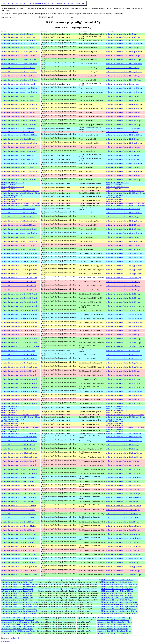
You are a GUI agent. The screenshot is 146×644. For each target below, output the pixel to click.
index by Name (69, 3)
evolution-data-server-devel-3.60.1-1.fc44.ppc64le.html (19, 72)
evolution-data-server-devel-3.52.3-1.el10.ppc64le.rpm (124, 395)
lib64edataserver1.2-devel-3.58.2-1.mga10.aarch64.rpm (119, 584)
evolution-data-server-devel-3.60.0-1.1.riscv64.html (18, 84)
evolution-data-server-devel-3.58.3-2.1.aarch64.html (18, 129)
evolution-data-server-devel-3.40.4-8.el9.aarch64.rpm (123, 498)
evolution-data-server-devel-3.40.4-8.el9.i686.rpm (122, 502)
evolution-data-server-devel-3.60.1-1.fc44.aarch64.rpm (124, 64)
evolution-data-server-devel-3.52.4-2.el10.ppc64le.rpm (124, 322)
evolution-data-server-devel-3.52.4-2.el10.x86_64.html (19, 339)
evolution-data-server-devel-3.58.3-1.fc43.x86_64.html (19, 151)
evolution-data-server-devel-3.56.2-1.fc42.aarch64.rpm (124, 213)
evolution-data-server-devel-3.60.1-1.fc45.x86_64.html (19, 60)
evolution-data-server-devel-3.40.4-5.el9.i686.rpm (122, 542)
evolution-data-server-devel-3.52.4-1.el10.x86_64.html (19, 379)
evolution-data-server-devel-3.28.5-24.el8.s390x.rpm (123, 571)
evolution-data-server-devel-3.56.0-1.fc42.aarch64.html (19, 233)
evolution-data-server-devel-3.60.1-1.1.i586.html (17, 34)
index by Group (13, 3)
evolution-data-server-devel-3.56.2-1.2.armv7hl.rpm (123, 209)
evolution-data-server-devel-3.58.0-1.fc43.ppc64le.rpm (124, 171)
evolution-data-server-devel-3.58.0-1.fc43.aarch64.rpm (124, 163)
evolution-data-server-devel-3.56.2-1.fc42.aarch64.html (19, 213)
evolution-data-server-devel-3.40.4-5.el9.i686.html (18, 542)
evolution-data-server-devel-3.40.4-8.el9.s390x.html (18, 510)
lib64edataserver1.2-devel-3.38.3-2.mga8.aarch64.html (19, 611)
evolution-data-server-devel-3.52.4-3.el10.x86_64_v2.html (20, 306)
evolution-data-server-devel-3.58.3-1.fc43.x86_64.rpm (124, 151)
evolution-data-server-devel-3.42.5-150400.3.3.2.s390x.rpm (125, 427)
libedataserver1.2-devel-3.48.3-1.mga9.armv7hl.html (18, 627)
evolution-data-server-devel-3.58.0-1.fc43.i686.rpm (123, 167)
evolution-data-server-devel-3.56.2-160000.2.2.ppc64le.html (13, 200)
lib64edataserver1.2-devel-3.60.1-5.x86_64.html (17, 582)
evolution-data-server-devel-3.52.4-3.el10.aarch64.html (19, 253)
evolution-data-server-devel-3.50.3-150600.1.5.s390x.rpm (125, 415)
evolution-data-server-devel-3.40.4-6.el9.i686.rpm (122, 522)
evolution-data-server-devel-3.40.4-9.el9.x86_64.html (19, 494)
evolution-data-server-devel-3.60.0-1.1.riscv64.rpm (123, 84)
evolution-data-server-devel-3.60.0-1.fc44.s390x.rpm (123, 112)
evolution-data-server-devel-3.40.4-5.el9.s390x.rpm (123, 550)
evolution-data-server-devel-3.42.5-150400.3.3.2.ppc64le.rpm (118, 424)
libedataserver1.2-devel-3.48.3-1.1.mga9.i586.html (18, 624)
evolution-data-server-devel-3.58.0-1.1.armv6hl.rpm (123, 155)
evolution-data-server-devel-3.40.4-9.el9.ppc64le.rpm (123, 485)
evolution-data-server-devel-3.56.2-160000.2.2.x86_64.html (21, 206)
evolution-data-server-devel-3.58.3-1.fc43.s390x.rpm (123, 147)
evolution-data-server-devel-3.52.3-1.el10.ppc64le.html (19, 395)
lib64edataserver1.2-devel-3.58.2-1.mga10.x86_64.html (19, 587)
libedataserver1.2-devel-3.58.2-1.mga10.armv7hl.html (19, 618)
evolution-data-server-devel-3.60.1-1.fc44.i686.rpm (123, 68)
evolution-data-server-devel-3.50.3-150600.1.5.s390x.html (20, 415)
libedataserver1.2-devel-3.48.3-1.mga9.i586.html (17, 629)
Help (84, 3)
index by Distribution (27, 3)
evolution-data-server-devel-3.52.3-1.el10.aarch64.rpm (124, 391)
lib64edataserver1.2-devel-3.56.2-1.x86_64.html (17, 593)
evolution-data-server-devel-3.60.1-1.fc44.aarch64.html (19, 64)
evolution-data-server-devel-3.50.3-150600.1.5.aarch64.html (13, 408)
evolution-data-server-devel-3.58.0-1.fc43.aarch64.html (19, 163)
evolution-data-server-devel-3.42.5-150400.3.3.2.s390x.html (21, 427)
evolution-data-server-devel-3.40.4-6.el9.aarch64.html (19, 518)
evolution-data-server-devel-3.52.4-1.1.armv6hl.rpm (123, 351)
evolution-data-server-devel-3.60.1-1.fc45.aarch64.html (19, 43)
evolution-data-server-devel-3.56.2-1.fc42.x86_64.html (19, 229)
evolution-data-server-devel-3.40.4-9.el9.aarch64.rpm (123, 477)
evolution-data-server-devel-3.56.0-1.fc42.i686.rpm (123, 237)
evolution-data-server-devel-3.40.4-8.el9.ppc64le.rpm (123, 506)
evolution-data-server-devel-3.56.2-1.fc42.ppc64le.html (19, 221)
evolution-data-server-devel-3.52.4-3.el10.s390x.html (18, 282)
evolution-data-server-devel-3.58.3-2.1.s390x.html (17, 132)
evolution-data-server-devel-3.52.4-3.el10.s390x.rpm (123, 282)
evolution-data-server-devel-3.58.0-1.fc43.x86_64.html (19, 180)
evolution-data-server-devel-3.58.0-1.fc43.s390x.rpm (123, 176)
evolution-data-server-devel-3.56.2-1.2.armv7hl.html (18, 209)
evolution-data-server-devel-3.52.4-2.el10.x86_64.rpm (124, 339)
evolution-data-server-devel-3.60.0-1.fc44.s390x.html (19, 112)
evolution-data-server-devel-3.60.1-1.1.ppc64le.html (18, 37)
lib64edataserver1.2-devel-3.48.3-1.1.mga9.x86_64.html (19, 604)
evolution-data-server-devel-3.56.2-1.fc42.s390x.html (19, 225)
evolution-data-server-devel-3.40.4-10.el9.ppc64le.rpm (124, 453)
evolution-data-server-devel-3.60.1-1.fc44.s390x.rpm (123, 76)
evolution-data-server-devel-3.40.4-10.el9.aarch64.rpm (124, 437)
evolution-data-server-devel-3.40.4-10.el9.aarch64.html (19, 437)
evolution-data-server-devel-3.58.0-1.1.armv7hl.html (18, 159)
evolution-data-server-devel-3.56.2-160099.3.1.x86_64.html (21, 193)
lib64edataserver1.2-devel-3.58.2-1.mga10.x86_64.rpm (119, 587)
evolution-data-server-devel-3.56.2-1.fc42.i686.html (18, 217)
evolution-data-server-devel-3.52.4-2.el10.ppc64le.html (19, 322)
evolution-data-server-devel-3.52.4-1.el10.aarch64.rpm (124, 355)
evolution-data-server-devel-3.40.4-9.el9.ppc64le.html (19, 485)
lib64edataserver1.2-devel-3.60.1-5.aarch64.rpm (117, 580)
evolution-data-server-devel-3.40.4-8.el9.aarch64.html (19, 498)
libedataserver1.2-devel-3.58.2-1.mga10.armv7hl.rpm (114, 618)
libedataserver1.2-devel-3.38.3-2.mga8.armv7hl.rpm (114, 631)
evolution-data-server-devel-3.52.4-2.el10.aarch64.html (19, 314)
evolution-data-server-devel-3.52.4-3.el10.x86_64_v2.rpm (125, 306)
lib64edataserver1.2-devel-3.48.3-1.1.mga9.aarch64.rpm (120, 602)
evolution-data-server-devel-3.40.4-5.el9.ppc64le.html (19, 546)
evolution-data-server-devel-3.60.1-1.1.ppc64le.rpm (123, 37)
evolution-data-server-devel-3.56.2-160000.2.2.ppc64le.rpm (118, 200)
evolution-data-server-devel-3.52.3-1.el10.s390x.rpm (123, 399)
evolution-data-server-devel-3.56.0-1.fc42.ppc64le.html (19, 241)
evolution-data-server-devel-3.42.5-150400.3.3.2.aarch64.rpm (118, 420)
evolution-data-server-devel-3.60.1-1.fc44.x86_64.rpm (124, 80)
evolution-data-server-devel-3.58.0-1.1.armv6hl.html (18, 155)
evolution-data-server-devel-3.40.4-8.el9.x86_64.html (19, 514)
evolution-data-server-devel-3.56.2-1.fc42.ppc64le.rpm (124, 221)
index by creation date (55, 3)
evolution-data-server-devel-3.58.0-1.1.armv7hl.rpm (123, 159)
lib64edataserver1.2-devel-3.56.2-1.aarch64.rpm (117, 589)
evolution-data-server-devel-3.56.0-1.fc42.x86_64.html (19, 249)
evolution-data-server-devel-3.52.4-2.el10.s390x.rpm (123, 330)
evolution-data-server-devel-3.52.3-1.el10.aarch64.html (19, 391)
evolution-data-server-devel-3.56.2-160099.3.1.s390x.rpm (125, 191)
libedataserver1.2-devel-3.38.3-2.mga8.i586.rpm (112, 633)
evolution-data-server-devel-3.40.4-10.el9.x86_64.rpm (124, 469)
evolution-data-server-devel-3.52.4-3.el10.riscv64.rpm (124, 278)
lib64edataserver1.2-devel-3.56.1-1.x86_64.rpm (117, 600)
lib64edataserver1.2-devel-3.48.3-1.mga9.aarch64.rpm (119, 607)
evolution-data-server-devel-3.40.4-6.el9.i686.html (18, 522)
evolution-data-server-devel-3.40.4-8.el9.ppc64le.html (19, 506)
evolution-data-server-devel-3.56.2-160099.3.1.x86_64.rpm (125, 193)
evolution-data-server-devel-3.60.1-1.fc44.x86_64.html (19, 80)
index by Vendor (41, 3)
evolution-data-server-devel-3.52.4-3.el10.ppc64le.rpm (124, 266)
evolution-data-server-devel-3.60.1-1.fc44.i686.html (18, 68)
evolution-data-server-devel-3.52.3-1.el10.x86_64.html (19, 403)
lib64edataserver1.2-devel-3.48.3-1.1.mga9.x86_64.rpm (120, 604)
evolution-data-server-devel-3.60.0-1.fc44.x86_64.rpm (124, 121)
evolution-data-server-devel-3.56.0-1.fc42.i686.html (18, 237)
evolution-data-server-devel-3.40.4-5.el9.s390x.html (18, 550)
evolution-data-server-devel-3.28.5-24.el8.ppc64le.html (19, 567)
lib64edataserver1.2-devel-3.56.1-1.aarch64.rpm (117, 598)
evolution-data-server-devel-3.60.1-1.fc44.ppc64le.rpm (124, 72)
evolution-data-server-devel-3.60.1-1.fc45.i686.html (18, 48)
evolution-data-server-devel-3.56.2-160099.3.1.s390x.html (20, 191)
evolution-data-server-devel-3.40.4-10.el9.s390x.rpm (123, 461)
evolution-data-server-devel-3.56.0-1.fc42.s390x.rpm (123, 245)
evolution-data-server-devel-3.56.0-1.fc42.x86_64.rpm (124, 249)
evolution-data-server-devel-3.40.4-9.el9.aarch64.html (19, 477)
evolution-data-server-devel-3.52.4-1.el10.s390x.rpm (123, 371)
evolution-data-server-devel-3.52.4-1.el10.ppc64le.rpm (124, 363)
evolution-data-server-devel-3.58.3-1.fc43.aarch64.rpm (124, 135)
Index (4, 3)
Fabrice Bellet (5, 641)
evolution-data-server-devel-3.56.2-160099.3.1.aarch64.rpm (118, 184)
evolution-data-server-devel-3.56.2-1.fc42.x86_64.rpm (124, 229)
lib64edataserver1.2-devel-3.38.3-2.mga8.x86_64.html (19, 613)
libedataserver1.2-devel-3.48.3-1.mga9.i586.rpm (112, 629)
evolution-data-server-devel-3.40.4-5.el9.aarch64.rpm (123, 538)
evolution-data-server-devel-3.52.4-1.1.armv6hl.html (18, 351)
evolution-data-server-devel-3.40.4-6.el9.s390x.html (18, 530)
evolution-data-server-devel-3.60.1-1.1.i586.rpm (122, 34)
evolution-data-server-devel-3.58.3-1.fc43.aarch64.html (19, 135)
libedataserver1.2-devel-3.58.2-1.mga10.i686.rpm (113, 620)
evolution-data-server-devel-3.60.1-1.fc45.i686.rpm (123, 48)
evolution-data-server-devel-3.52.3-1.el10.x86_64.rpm (124, 403)
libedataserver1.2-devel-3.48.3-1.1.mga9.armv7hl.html (19, 622)
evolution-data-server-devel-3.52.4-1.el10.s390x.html (18, 371)
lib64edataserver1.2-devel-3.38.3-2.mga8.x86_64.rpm (119, 613)
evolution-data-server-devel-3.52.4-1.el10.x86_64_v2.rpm (125, 387)
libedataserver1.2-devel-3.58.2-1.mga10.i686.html (17, 620)
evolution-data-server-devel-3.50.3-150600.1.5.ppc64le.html (13, 412)
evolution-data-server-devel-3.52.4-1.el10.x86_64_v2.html (20, 387)
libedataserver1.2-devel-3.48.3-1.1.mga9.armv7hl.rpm (114, 622)
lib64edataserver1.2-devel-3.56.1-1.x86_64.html (17, 600)
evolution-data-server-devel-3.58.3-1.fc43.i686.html (18, 139)
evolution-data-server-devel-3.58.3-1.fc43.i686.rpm (123, 139)
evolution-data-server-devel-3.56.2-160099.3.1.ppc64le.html (13, 188)
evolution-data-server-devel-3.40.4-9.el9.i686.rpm (122, 481)
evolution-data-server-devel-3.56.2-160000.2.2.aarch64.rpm (118, 196)
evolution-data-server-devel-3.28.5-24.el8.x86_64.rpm (124, 575)
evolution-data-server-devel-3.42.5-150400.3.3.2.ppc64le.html (13, 424)
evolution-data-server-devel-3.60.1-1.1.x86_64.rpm (123, 40)
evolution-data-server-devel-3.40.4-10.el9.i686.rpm (123, 445)
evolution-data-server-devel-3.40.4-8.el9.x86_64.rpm (123, 514)
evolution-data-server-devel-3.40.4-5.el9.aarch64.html (19, 538)
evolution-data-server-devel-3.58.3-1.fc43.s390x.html (19, 147)
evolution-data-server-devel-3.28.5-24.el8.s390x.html (18, 571)
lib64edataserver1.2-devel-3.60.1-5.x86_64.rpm (117, 582)
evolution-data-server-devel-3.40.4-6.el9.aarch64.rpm (123, 518)
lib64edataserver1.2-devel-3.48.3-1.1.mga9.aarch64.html (20, 602)
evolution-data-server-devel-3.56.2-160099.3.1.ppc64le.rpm (118, 188)
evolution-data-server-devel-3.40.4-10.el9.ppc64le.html (19, 453)
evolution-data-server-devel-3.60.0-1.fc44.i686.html (18, 96)
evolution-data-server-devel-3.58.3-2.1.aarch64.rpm (123, 129)
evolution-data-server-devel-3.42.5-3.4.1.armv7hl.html (19, 434)
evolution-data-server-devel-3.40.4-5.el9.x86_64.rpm (123, 554)
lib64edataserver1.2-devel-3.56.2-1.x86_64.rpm (117, 593)
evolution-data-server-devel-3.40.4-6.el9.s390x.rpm (123, 530)
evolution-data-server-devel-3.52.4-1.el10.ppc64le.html (19, 363)
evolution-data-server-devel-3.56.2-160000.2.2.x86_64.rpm (125, 206)
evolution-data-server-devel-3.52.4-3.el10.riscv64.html (19, 278)
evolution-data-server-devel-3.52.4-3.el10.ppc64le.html (19, 266)
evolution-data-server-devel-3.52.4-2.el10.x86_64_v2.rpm (125, 347)
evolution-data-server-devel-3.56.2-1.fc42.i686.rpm (123, 217)
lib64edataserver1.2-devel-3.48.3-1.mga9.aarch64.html (19, 607)
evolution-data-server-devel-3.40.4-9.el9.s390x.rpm (123, 489)
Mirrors (78, 3)
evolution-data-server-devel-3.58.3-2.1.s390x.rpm (122, 132)
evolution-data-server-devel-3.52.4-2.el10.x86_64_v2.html (20, 347)
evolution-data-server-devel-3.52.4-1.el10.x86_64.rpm (124, 379)
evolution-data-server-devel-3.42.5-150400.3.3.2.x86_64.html (13, 430)
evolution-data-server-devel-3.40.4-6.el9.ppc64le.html (19, 526)
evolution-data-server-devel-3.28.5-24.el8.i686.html (18, 563)
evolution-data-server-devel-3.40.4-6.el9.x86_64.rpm (123, 534)
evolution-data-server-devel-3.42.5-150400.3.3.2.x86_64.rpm (118, 430)
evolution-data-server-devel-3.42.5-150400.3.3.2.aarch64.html (13, 420)
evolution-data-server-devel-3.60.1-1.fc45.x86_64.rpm (124, 60)
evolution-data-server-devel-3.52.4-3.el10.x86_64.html (19, 294)
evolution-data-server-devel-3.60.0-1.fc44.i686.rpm (123, 96)
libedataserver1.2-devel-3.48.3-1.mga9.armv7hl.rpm (114, 627)
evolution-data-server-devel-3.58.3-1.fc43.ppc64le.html (19, 143)
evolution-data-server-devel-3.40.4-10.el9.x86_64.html (19, 469)
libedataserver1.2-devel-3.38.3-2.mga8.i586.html (17, 633)
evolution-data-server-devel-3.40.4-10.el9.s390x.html (18, 461)
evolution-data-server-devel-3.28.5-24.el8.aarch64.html (19, 558)
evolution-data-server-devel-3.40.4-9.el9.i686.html (18, 481)
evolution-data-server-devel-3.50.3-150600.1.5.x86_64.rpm (125, 417)
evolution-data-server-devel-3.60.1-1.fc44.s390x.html (19, 76)
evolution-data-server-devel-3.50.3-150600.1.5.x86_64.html (21, 417)
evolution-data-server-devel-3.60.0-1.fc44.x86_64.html (19, 121)
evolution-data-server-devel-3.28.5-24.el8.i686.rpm (123, 563)
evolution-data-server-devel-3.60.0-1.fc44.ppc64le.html (19, 104)
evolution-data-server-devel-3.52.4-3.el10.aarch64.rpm (124, 253)
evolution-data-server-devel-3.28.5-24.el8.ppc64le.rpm (124, 567)
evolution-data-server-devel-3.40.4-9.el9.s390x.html (18, 489)
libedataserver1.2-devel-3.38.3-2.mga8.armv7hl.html (18, 631)
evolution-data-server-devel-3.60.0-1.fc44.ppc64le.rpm (124, 104)
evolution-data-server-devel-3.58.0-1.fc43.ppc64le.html (19, 171)
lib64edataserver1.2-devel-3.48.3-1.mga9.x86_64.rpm (119, 609)
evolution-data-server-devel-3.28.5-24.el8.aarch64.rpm (124, 558)
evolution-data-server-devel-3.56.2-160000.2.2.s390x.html (20, 203)
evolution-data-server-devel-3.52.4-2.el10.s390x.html (18, 330)
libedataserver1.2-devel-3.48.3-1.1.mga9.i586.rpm (113, 624)
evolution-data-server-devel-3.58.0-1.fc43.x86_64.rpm (124, 180)
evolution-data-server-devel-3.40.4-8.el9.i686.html (18, 502)
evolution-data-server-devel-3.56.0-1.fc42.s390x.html (19, 245)
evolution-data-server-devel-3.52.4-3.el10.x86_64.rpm (124, 294)
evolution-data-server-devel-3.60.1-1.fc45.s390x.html (19, 56)
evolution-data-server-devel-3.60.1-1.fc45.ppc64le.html (19, 52)
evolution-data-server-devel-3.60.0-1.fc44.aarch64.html (19, 88)
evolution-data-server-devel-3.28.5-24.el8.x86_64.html (19, 575)
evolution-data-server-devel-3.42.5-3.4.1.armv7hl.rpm (124, 434)
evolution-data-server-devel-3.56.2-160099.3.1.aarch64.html (13, 184)
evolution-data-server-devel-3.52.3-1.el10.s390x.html (18, 399)
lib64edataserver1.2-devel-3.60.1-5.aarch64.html (17, 580)
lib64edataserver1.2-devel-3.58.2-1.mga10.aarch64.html (19, 584)
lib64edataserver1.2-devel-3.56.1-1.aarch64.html (17, 598)
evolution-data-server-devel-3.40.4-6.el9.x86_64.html (19, 534)
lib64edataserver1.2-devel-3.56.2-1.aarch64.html (17, 589)
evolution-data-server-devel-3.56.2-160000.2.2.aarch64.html (13, 196)
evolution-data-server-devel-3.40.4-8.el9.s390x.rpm (123, 510)
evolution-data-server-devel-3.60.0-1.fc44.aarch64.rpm (124, 88)
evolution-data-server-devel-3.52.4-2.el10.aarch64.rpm (124, 314)
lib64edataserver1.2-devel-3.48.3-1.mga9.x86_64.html (19, 609)
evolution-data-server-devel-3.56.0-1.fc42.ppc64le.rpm (124, 241)
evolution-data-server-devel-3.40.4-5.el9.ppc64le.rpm (123, 546)
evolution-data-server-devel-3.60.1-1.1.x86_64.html (18, 40)
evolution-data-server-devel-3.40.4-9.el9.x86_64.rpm (123, 494)
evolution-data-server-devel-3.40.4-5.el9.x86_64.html (19, 554)
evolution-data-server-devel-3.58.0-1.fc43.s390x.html (19, 176)
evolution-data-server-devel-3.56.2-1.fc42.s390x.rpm (123, 225)
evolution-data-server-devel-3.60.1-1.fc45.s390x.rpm (123, 56)
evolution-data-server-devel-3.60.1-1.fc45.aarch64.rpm (124, 43)
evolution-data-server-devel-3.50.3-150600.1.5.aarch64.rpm (118, 408)
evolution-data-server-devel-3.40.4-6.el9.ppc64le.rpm (123, 526)
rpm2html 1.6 (14, 638)
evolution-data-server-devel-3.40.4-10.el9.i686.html (18, 445)
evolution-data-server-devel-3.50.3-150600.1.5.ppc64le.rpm (118, 412)
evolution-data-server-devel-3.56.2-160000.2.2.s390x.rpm (125, 203)
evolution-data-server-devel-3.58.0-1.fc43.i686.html (18, 167)
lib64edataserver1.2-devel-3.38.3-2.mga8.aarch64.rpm (119, 611)
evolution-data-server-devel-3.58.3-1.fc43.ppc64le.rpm (124, 143)
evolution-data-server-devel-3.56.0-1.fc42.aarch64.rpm (124, 233)
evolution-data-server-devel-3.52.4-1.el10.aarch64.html (19, 355)
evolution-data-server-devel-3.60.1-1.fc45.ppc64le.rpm (124, 52)
